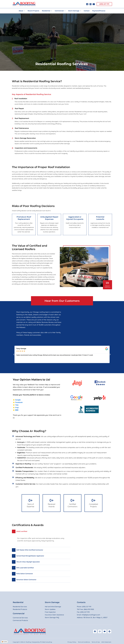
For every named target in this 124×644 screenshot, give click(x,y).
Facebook (19, 402)
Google (18, 400)
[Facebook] (87, 4)
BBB (17, 410)
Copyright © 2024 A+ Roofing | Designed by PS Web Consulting (32, 642)
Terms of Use (96, 642)
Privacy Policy (72, 642)
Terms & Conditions (84, 642)
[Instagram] (90, 4)
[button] (104, 4)
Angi (17, 407)
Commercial (19, 614)
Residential (18, 602)
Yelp (17, 405)
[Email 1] (94, 4)
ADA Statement (106, 642)
